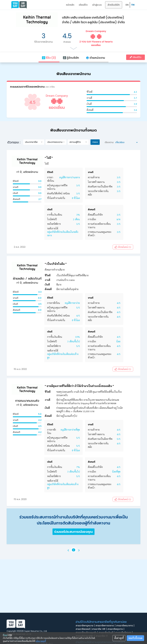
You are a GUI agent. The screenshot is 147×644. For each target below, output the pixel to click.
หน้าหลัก (70, 5)
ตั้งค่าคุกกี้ (119, 638)
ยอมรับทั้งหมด (135, 638)
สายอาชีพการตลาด (106, 626)
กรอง (95, 142)
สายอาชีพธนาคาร (126, 626)
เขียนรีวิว (83, 5)
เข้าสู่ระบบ (97, 5)
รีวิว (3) (49, 58)
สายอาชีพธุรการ (116, 629)
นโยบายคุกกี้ (41, 641)
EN (127, 5)
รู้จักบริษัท (71, 58)
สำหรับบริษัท (114, 5)
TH (133, 5)
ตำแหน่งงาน (95, 58)
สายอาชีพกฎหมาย (86, 626)
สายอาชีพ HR (100, 629)
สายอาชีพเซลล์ (84, 629)
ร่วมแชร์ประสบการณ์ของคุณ (73, 532)
